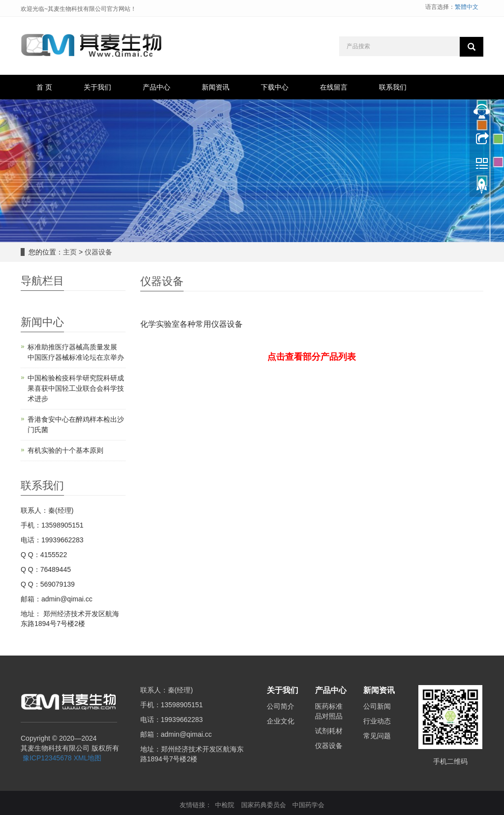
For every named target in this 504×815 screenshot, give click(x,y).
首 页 (44, 87)
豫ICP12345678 (47, 758)
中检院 (225, 805)
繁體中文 (467, 7)
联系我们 (393, 87)
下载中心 (275, 87)
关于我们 (97, 87)
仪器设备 (98, 252)
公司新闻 (377, 706)
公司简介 (281, 706)
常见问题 (377, 736)
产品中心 (157, 87)
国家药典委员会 (264, 805)
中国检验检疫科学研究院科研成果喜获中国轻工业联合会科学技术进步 (76, 388)
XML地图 (87, 758)
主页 (70, 252)
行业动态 (377, 721)
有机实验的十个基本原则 (65, 450)
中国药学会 (308, 805)
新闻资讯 (216, 87)
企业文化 (281, 721)
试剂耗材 (329, 731)
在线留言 (334, 87)
